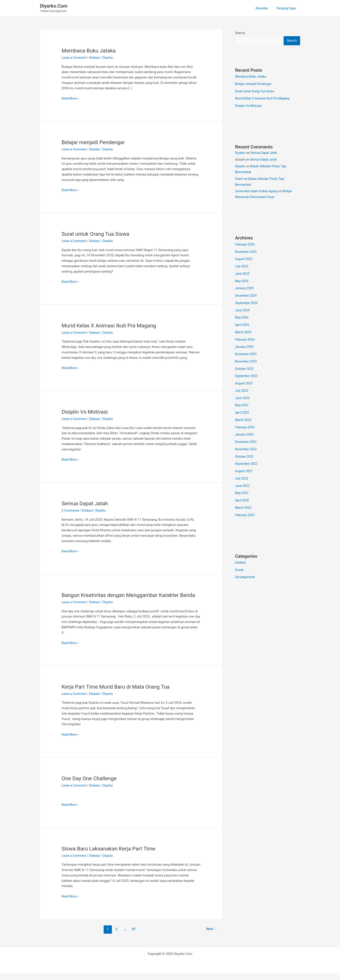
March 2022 (244, 508)
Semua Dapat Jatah (86, 503)
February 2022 (245, 515)
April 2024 (242, 325)
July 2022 (242, 479)
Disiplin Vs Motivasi (86, 412)
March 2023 (244, 420)
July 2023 (242, 391)
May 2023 (242, 406)
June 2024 (243, 311)
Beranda (265, 8)
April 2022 (242, 501)
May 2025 (242, 281)
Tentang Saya (287, 8)
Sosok (239, 570)
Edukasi (96, 58)
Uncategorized (245, 577)
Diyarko (240, 153)
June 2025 (243, 274)
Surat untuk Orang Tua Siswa (98, 234)
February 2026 (245, 245)
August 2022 (244, 471)
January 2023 (245, 435)
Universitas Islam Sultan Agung (257, 192)
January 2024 (245, 347)
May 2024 (242, 318)
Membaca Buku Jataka (90, 50)
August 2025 (244, 259)
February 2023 (245, 428)
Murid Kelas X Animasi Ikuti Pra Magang (112, 325)
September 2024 (247, 303)
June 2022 (243, 486)
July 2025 (242, 267)
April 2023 (242, 413)
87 (133, 936)
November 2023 (247, 362)
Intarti (239, 179)
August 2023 (244, 384)
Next (211, 936)
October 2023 (245, 369)
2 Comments (71, 510)
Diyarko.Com (54, 6)
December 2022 (247, 442)
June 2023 (243, 398)
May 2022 (242, 493)
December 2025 (247, 252)
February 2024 (245, 340)
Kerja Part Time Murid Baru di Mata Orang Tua (119, 694)
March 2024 (244, 333)
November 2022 (247, 450)
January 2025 (245, 289)
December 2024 (247, 296)
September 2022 (247, 464)
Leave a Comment (75, 58)
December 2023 (247, 354)
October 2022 (245, 457)
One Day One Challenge (91, 785)
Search (240, 33)
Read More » (71, 98)
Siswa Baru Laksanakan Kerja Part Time (111, 856)
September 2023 (247, 376)
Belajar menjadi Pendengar (95, 142)
